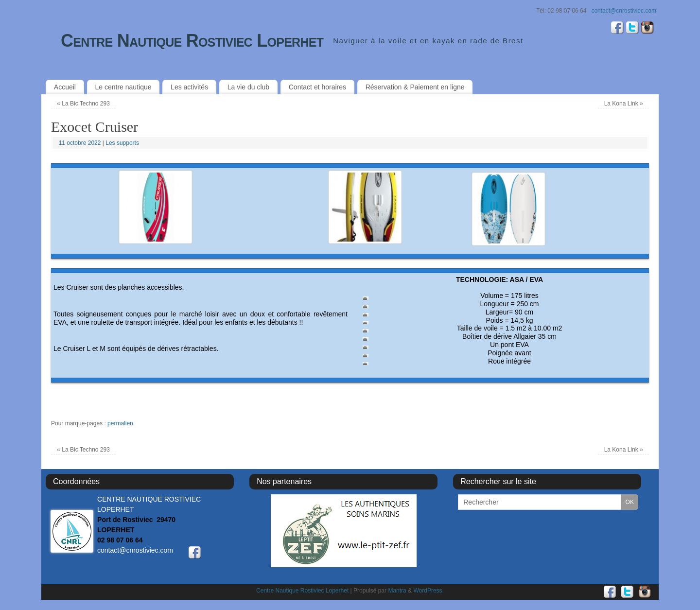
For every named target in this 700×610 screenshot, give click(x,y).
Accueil (65, 87)
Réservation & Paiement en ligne (415, 87)
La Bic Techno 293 (83, 104)
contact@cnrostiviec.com (624, 11)
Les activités (189, 87)
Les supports (122, 143)
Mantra (397, 591)
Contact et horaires (317, 87)
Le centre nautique (123, 87)
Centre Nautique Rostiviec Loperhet (192, 41)
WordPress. (428, 591)
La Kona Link (624, 104)
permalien (120, 423)
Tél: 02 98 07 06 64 (561, 11)
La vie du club (248, 87)
